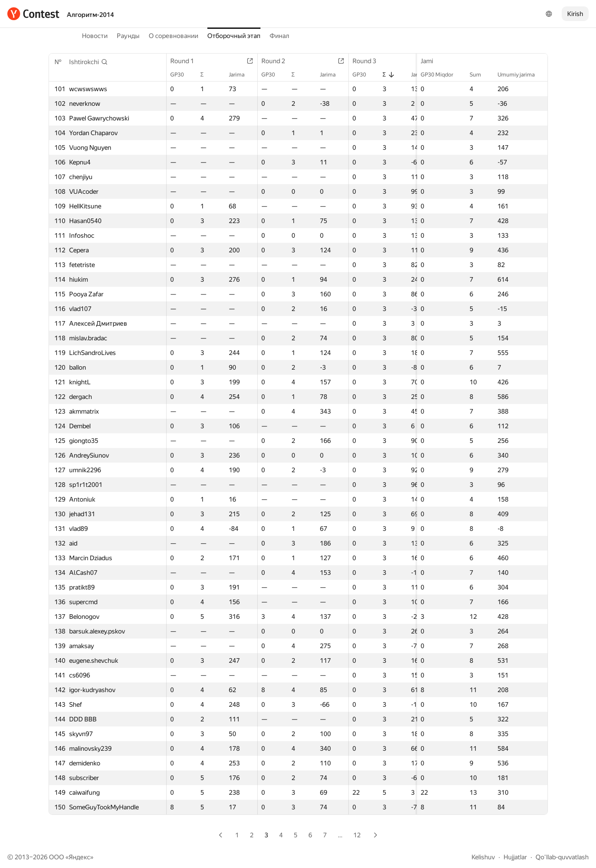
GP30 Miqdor (442, 75)
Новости (95, 36)
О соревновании (173, 36)
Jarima (241, 75)
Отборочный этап (234, 36)
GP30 (182, 75)
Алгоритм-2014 (90, 15)
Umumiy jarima (521, 75)
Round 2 (278, 61)
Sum (480, 75)
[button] (89, 62)
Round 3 (369, 61)
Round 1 (187, 61)
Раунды (128, 36)
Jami (431, 61)
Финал (279, 36)
